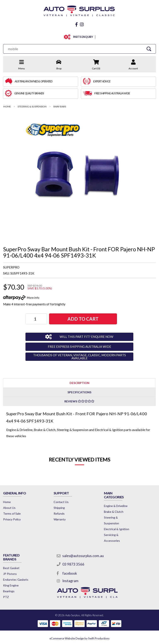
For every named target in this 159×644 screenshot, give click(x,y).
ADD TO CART (83, 319)
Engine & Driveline (116, 506)
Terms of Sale (12, 513)
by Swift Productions (79, 638)
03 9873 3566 (73, 564)
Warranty (60, 519)
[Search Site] (149, 49)
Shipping (59, 508)
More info (33, 298)
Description (79, 383)
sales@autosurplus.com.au (83, 556)
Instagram (70, 581)
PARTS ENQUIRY (82, 37)
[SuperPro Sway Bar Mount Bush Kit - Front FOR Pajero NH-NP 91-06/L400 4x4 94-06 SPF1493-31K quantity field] (36, 319)
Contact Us (61, 502)
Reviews (79, 401)
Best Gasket (11, 568)
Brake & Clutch (114, 512)
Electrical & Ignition (117, 529)
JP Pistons (10, 574)
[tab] (79, 383)
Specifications (79, 392)
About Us (9, 508)
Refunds (59, 513)
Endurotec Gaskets (16, 580)
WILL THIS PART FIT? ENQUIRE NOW (86, 337)
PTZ (6, 597)
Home (7, 502)
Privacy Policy (12, 519)
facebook (70, 573)
